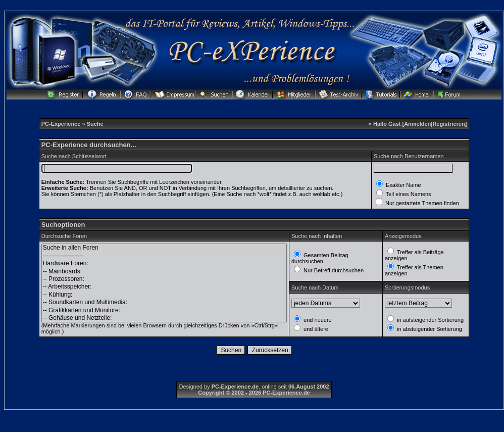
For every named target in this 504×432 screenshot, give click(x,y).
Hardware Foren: (164, 263)
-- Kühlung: (164, 295)
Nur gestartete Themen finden (421, 203)
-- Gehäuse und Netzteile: (164, 318)
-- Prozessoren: (164, 279)
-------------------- (164, 256)
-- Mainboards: (164, 272)
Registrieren (448, 124)
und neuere (317, 320)
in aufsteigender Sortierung (430, 320)
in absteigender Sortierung (429, 329)
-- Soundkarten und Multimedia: (164, 302)
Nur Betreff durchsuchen (333, 270)
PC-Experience (62, 124)
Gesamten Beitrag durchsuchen (320, 258)
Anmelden (417, 124)
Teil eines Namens (408, 194)
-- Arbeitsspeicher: (164, 287)
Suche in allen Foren (164, 248)
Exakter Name (403, 185)
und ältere (315, 329)
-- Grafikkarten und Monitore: (164, 310)
